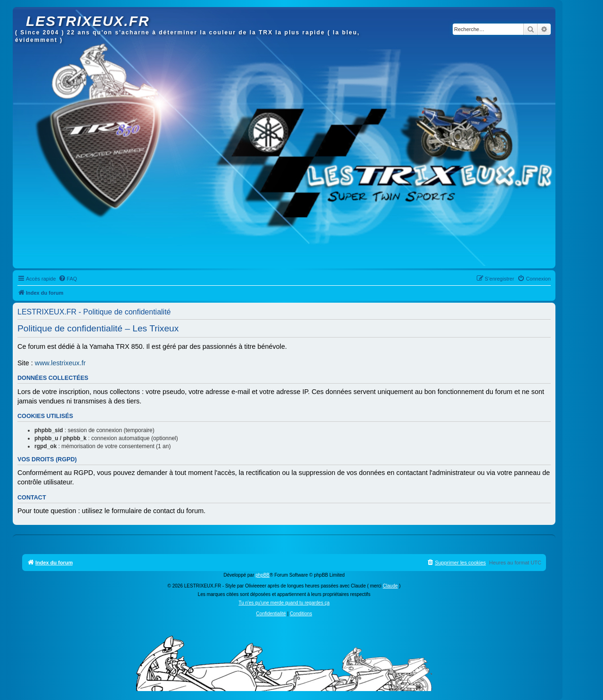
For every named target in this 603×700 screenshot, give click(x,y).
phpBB (262, 575)
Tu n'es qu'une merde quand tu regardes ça (284, 603)
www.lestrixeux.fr (60, 363)
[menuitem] (68, 279)
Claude (391, 586)
